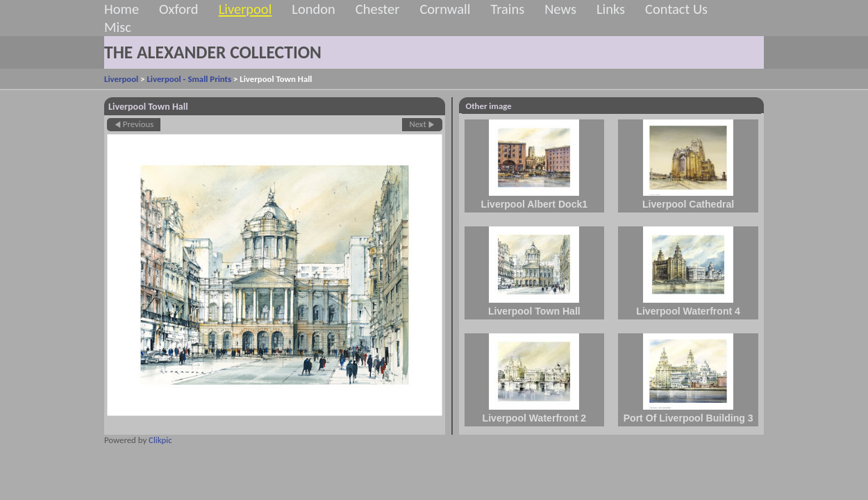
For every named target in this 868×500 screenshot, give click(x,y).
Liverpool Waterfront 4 (688, 311)
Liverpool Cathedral (688, 204)
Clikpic (160, 440)
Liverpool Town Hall (534, 311)
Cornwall (445, 9)
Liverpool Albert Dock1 (535, 204)
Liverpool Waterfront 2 (535, 418)
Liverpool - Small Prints (189, 79)
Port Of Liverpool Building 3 (688, 418)
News (560, 9)
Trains (507, 9)
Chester (378, 9)
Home (122, 9)
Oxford (179, 9)
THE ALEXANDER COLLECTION (213, 52)
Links (611, 9)
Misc (118, 27)
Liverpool (245, 9)
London (313, 9)
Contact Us (676, 9)
